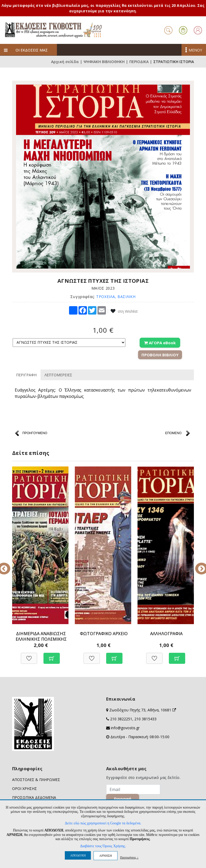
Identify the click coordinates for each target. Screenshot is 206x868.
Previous (8, 565)
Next (198, 565)
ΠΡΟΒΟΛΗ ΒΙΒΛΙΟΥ (160, 355)
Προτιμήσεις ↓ (129, 857)
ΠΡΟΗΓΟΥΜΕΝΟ (35, 433)
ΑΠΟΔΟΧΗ (78, 855)
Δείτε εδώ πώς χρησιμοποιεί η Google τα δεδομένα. (103, 823)
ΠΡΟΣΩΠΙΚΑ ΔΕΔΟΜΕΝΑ (34, 797)
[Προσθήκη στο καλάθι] (52, 656)
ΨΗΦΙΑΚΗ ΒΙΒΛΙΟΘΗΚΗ (104, 62)
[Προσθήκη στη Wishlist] (29, 656)
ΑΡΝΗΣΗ (105, 856)
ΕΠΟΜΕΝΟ (173, 433)
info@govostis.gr (125, 728)
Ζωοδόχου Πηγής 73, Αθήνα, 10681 (143, 710)
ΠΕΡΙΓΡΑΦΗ (26, 375)
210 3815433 (145, 719)
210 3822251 (121, 719)
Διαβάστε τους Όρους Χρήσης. (103, 846)
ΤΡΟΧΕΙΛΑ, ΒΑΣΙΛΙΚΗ (116, 297)
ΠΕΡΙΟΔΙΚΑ (139, 62)
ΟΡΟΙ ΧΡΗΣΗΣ (24, 789)
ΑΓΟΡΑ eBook (160, 343)
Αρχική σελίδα (65, 62)
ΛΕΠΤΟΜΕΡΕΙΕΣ (58, 375)
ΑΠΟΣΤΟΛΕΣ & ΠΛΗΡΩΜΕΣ (36, 780)
